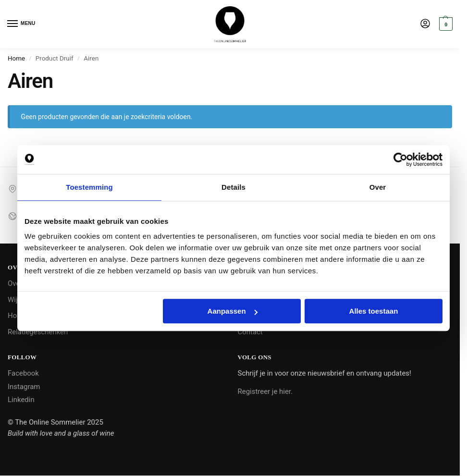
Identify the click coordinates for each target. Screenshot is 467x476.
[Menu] (22, 24)
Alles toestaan (374, 311)
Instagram (24, 387)
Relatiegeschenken (38, 332)
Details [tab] (233, 187)
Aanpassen (233, 311)
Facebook (23, 373)
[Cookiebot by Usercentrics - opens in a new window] (400, 159)
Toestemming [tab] (89, 187)
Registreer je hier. (265, 391)
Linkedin (21, 400)
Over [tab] (378, 187)
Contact (250, 332)
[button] (445, 24)
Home (16, 58)
